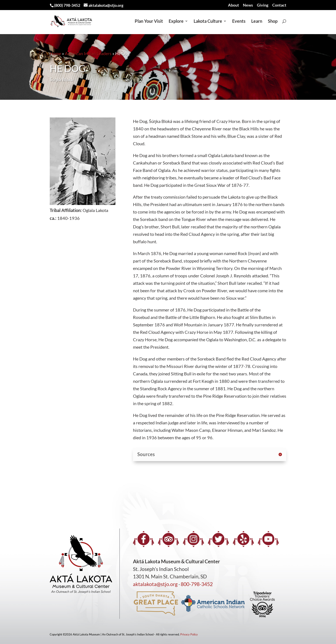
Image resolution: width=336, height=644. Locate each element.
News (248, 5)
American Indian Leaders (88, 53)
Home (55, 53)
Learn (257, 22)
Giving (263, 5)
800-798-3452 (197, 584)
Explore (176, 22)
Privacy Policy (189, 634)
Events (239, 22)
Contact (279, 5)
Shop (273, 22)
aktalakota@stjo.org (155, 584)
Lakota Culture (208, 22)
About (233, 5)
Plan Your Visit (149, 22)
